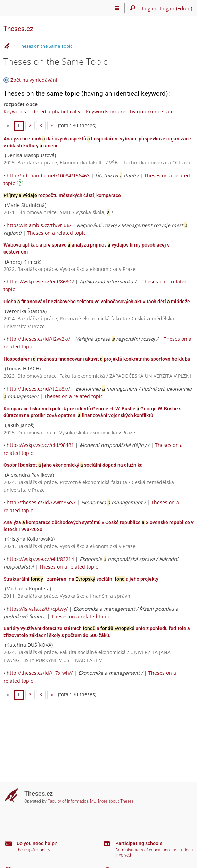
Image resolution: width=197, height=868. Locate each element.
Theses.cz (18, 29)
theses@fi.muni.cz (34, 850)
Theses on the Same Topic (46, 46)
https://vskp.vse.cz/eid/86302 (40, 282)
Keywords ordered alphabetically (42, 111)
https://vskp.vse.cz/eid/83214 (40, 559)
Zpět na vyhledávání (34, 80)
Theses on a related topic (56, 233)
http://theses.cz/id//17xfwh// (40, 673)
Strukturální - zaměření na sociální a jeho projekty (81, 579)
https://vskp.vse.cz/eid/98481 (40, 445)
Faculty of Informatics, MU (72, 801)
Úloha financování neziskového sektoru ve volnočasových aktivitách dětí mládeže (97, 302)
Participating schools (139, 843)
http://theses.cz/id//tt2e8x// (38, 389)
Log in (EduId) (176, 8)
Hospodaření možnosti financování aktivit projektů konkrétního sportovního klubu (97, 359)
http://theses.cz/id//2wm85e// (41, 502)
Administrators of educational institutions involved (154, 853)
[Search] (133, 8)
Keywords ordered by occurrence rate (130, 111)
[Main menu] (117, 8)
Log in (149, 8)
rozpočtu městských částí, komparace (62, 195)
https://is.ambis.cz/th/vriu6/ (39, 225)
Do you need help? (37, 843)
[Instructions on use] (21, 184)
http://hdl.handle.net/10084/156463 (48, 175)
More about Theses (116, 801)
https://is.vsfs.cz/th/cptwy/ (37, 609)
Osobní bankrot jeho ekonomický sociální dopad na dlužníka (73, 465)
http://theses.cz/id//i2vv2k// (38, 339)
